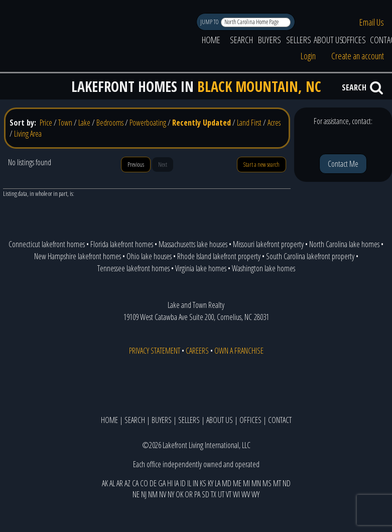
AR (120, 483)
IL (189, 483)
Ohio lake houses (149, 256)
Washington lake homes (264, 268)
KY (211, 483)
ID (183, 483)
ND (287, 483)
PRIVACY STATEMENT (155, 351)
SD (206, 494)
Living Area (28, 134)
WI (236, 494)
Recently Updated (202, 123)
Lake (84, 123)
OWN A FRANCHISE (239, 351)
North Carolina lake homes (344, 244)
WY (255, 494)
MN (256, 483)
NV (163, 494)
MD (227, 483)
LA (218, 483)
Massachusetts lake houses (193, 244)
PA (197, 494)
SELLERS (299, 40)
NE (136, 494)
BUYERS (270, 40)
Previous (136, 165)
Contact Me (343, 164)
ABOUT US (329, 40)
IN (195, 483)
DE (153, 483)
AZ (127, 483)
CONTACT (280, 420)
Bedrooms (110, 123)
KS (203, 483)
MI (246, 483)
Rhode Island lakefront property (219, 256)
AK (105, 483)
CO (144, 483)
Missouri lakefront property (268, 244)
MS (267, 483)
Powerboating (148, 123)
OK (179, 494)
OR (189, 494)
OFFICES (354, 40)
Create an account (358, 56)
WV (246, 494)
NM (153, 494)
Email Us (372, 22)
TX (214, 494)
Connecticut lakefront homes (47, 244)
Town (65, 123)
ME (237, 483)
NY (171, 494)
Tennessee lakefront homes (134, 268)
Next (163, 165)
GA (162, 483)
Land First (249, 123)
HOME (211, 40)
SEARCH (241, 40)
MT (277, 483)
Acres (274, 123)
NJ (144, 494)
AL (112, 483)
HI (170, 483)
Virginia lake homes (201, 268)
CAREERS (197, 351)
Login (308, 56)
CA (135, 483)
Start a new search (262, 165)
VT (229, 494)
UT (221, 494)
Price (46, 123)
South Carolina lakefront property (310, 256)
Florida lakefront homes (122, 244)
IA (176, 483)
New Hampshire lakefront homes (78, 256)
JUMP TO (210, 22)
